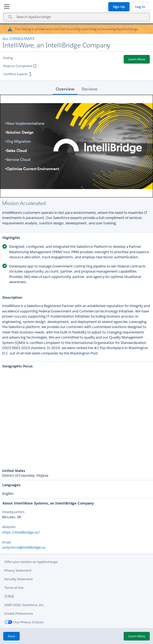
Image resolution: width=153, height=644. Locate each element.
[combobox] (76, 17)
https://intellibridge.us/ (21, 532)
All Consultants (18, 39)
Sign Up (119, 7)
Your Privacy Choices (24, 622)
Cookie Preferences (19, 613)
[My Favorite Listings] (5, 8)
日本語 (9, 596)
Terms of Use (14, 588)
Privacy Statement (18, 570)
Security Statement (18, 579)
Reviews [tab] (90, 89)
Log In (140, 7)
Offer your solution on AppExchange (31, 562)
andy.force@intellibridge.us (24, 547)
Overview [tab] (65, 89)
